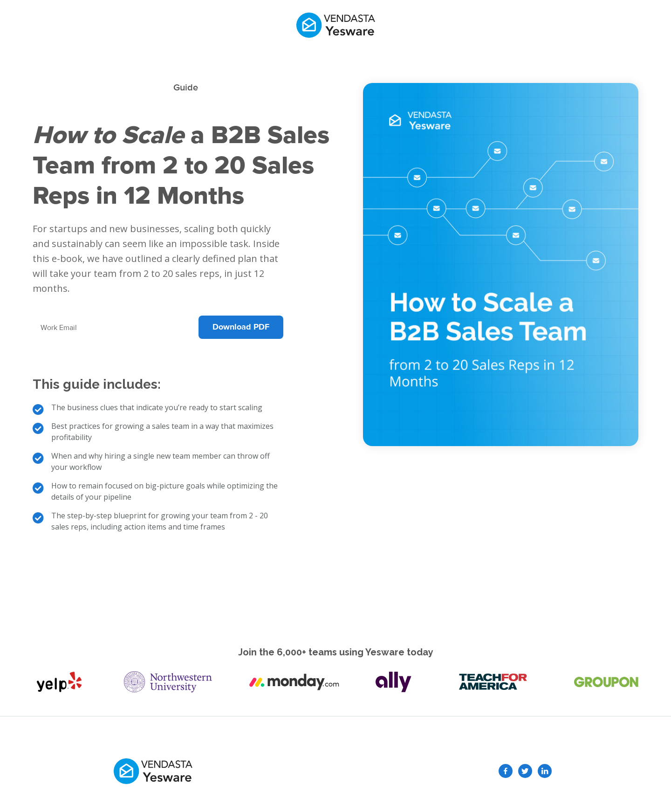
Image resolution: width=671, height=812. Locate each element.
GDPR (358, 771)
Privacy (393, 771)
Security (322, 771)
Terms (430, 771)
